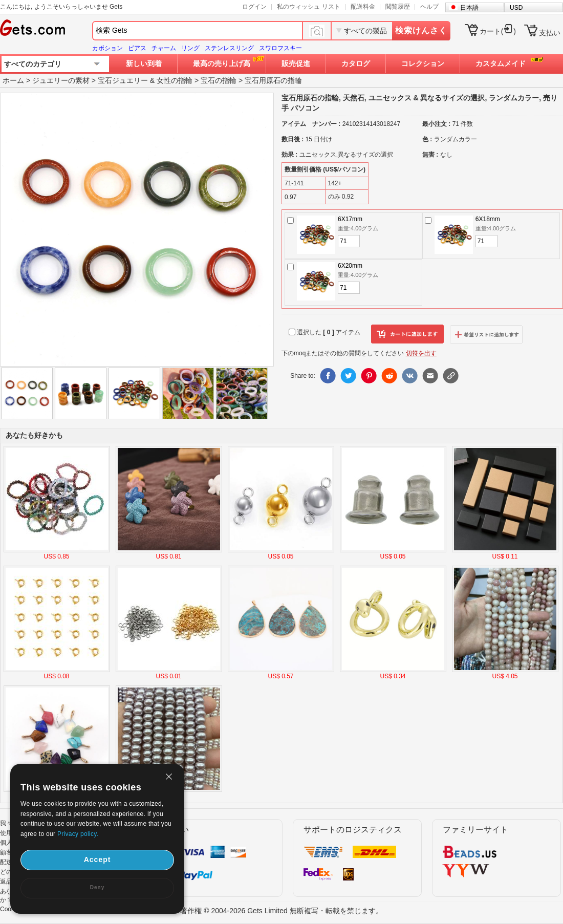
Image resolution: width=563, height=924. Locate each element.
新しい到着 (144, 63)
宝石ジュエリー (123, 80)
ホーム (13, 80)
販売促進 (296, 63)
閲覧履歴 (398, 7)
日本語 (469, 8)
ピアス (137, 48)
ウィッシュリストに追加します (486, 334)
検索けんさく (421, 30)
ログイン (254, 7)
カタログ (356, 63)
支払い (550, 33)
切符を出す (421, 353)
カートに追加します (407, 334)
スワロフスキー (280, 48)
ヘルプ (429, 7)
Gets (33, 28)
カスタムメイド (501, 63)
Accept (98, 859)
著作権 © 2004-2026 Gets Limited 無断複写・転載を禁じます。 (281, 911)
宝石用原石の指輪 (273, 80)
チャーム (164, 48)
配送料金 (363, 7)
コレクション (423, 63)
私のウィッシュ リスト (308, 7)
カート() (498, 31)
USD (516, 8)
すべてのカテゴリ (33, 64)
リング (190, 48)
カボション (107, 48)
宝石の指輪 (219, 80)
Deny (97, 887)
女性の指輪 (175, 80)
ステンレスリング (229, 48)
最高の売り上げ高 (222, 63)
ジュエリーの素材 (61, 80)
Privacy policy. (78, 834)
